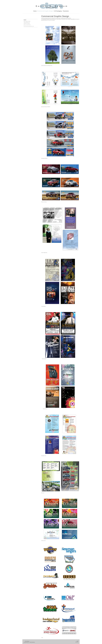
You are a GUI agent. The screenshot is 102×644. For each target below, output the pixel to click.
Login (77, 641)
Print (25, 641)
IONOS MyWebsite (32, 642)
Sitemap (28, 641)
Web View (77, 642)
